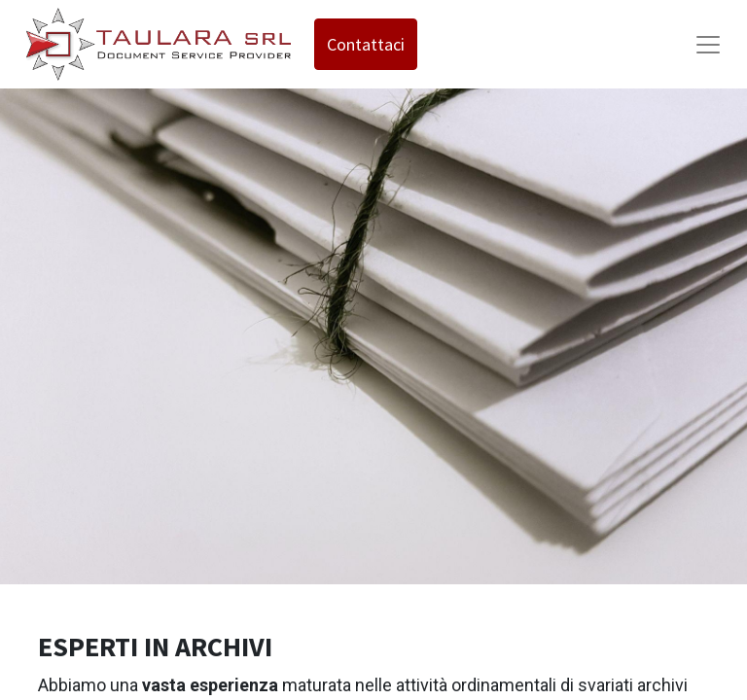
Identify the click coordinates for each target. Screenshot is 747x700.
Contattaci (366, 44)
